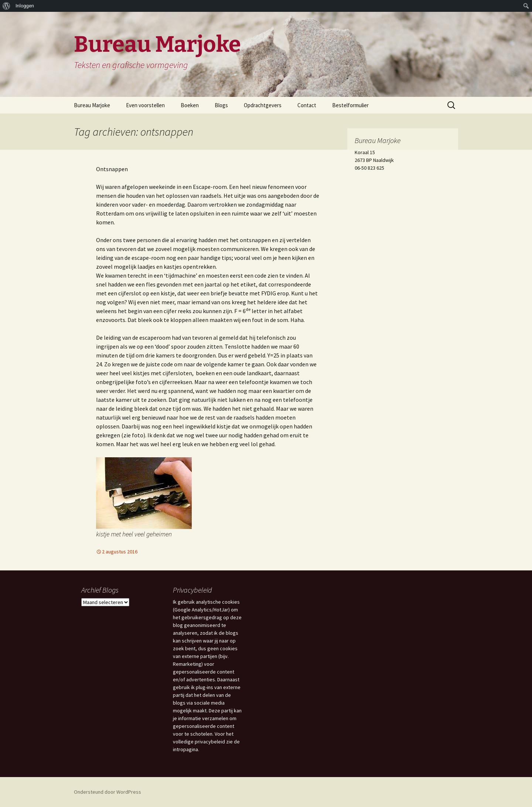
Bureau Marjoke (92, 105)
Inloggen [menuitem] (25, 6)
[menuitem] (6, 6)
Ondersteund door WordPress (108, 792)
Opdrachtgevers (263, 105)
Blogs (221, 105)
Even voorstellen (145, 105)
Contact (307, 105)
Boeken (190, 105)
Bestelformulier (350, 105)
